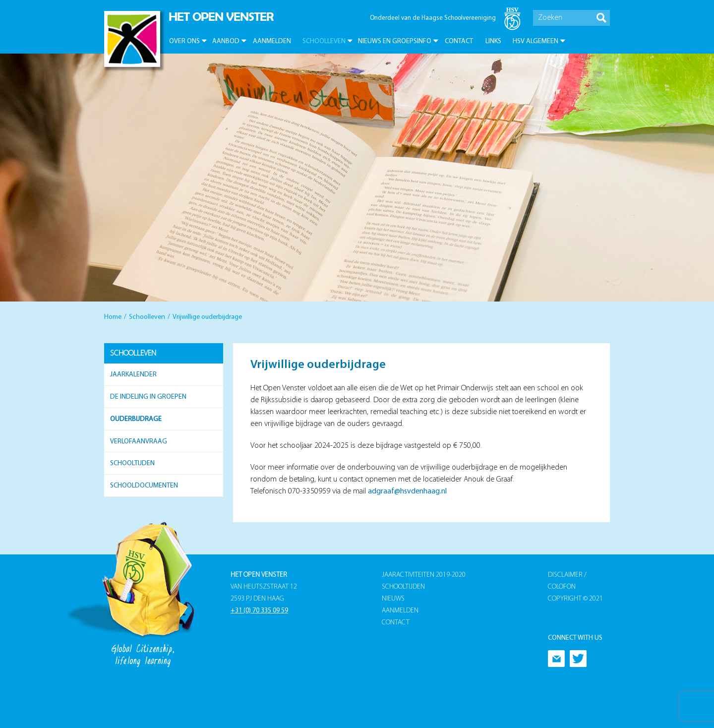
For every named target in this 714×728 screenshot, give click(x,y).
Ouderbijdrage (136, 419)
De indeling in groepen (148, 397)
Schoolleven (324, 41)
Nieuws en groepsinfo (395, 41)
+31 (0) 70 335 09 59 (259, 611)
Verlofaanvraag (139, 442)
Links (493, 41)
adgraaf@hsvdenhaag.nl (407, 491)
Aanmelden (272, 41)
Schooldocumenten (144, 486)
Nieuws (393, 599)
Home (113, 317)
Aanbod (226, 41)
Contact (459, 41)
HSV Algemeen (535, 41)
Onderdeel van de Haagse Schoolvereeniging (433, 18)
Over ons (184, 41)
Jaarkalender (133, 375)
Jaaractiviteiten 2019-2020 (424, 575)
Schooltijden (132, 463)
